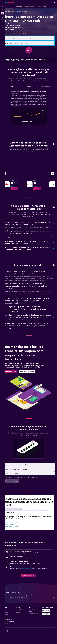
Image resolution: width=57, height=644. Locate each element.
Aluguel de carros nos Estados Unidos (19, 10)
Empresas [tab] (31, 91)
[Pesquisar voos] (3, 7)
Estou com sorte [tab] (27, 524)
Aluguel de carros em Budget (16, 533)
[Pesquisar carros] (3, 13)
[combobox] (12, 38)
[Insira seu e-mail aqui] (33, 485)
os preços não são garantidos (40, 599)
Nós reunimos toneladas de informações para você (32, 606)
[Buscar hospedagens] (3, 10)
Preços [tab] (15, 91)
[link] (19, 193)
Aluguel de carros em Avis (16, 536)
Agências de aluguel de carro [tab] (18, 520)
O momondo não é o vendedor (32, 604)
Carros (9, 10)
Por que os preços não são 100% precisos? (32, 609)
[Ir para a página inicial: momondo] (10, 2)
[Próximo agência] (53, 178)
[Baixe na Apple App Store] (47, 625)
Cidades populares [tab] (15, 524)
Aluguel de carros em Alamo (16, 538)
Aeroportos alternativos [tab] (34, 520)
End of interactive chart (15, 125)
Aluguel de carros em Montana (35, 10)
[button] (3, 2)
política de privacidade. (38, 495)
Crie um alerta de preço (32, 580)
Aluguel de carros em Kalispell (14, 11)
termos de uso (30, 495)
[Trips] (3, 17)
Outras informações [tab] (47, 91)
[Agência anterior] (10, 178)
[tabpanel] (31, 113)
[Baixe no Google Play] (47, 622)
